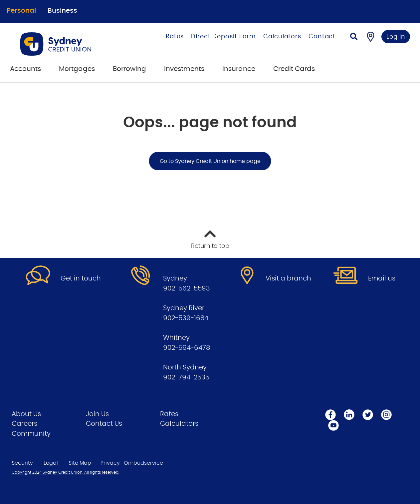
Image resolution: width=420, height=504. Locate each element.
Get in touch (81, 278)
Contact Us (104, 424)
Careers (24, 424)
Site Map (80, 463)
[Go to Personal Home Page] (71, 44)
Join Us (97, 414)
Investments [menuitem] (184, 69)
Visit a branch (288, 278)
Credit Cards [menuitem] (294, 69)
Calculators (282, 37)
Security (22, 463)
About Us (26, 414)
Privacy (110, 463)
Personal (21, 11)
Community (31, 434)
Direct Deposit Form (223, 37)
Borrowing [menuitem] (129, 69)
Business (62, 11)
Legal (51, 463)
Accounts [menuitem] (25, 69)
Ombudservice (143, 463)
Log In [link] (396, 37)
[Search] (354, 37)
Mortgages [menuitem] (77, 69)
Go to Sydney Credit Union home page (210, 161)
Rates (175, 37)
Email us (382, 278)
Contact (322, 37)
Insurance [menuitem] (239, 69)
